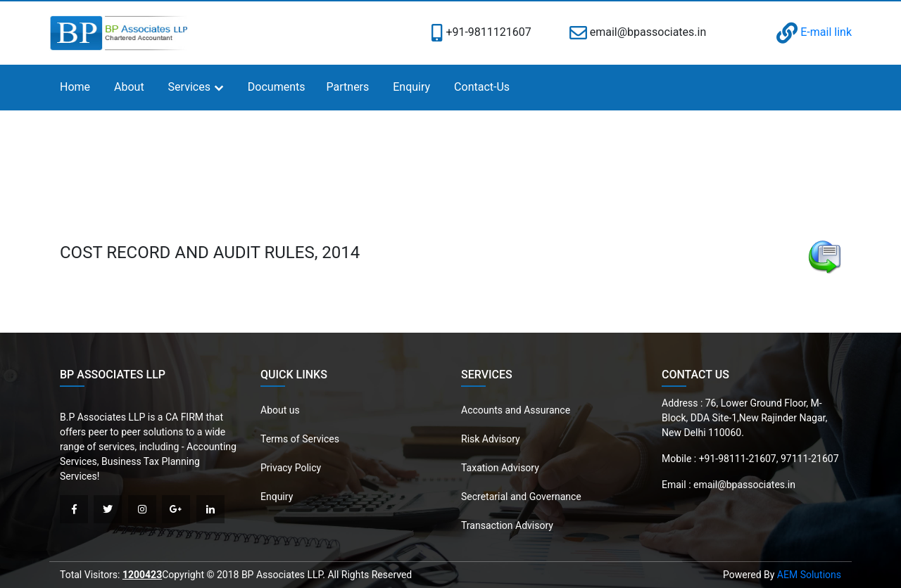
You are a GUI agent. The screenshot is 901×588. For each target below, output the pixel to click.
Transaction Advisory (507, 525)
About (129, 87)
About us (280, 410)
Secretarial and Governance (521, 497)
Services (189, 87)
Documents (277, 87)
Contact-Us (482, 87)
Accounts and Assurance (516, 410)
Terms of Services (300, 439)
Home (75, 87)
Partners (348, 87)
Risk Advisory (491, 439)
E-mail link (814, 32)
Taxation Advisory (500, 468)
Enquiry (411, 87)
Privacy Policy (291, 468)
